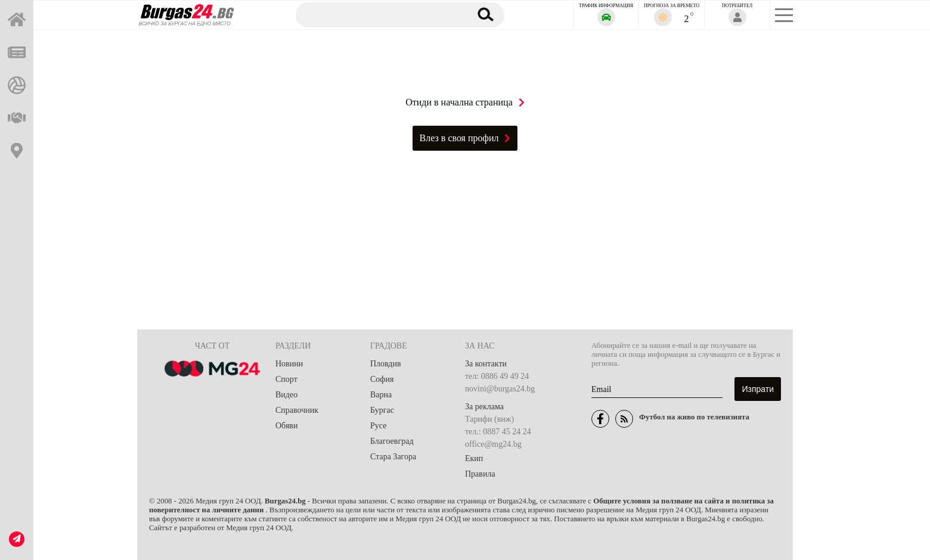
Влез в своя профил (465, 138)
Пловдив (386, 364)
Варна (381, 395)
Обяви (286, 426)
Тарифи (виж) (489, 419)
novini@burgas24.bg (500, 389)
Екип (474, 458)
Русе (378, 426)
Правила (480, 474)
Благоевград (392, 441)
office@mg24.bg (493, 444)
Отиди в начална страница (465, 102)
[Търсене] (377, 14)
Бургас (382, 410)
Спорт (286, 379)
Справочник (297, 410)
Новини (289, 364)
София (382, 379)
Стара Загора (393, 457)
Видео (286, 395)
